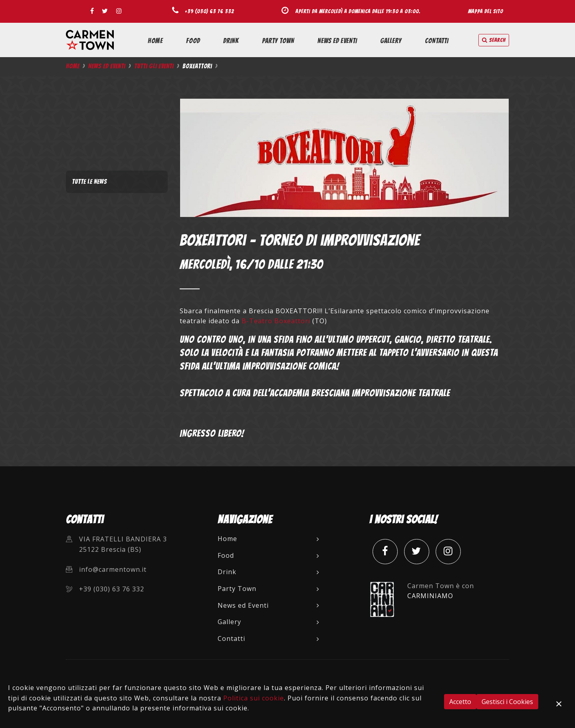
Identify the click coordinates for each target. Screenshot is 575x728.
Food (193, 41)
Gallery (391, 41)
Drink (231, 41)
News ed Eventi (337, 41)
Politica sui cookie (254, 698)
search (494, 40)
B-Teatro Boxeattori (276, 321)
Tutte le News (89, 182)
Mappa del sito (486, 11)
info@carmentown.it (113, 569)
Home (155, 41)
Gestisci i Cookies (507, 702)
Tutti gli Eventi (154, 66)
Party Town (278, 41)
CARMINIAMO (430, 596)
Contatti (437, 41)
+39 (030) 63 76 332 (209, 11)
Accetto (460, 702)
